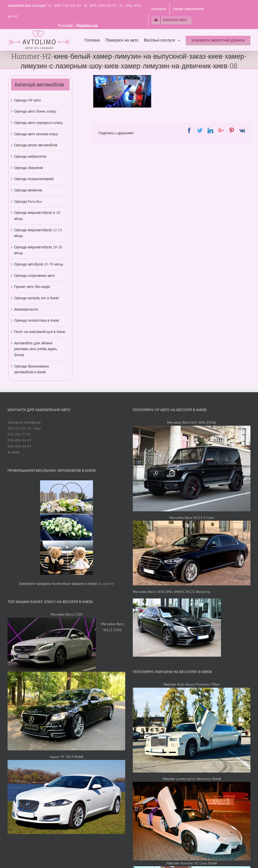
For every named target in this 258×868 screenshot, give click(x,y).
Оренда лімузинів (29, 168)
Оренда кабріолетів (30, 156)
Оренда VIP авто (27, 100)
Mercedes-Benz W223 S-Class (192, 518)
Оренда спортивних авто (34, 276)
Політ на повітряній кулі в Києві (40, 332)
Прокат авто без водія (32, 287)
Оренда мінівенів (28, 190)
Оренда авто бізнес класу (35, 111)
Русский (66, 25)
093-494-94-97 (103, 6)
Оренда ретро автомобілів (36, 145)
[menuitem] (159, 9)
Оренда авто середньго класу (38, 123)
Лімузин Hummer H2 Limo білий (192, 863)
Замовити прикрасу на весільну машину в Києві (58, 584)
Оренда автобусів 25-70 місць (39, 264)
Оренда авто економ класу (36, 134)
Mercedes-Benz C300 (66, 614)
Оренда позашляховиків (34, 179)
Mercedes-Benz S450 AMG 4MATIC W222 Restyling (171, 592)
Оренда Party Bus (28, 202)
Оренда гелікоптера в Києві (37, 320)
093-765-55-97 (68, 6)
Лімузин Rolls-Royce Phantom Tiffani (191, 684)
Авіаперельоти (26, 309)
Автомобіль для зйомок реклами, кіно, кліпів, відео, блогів (36, 349)
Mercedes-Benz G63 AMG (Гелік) (192, 422)
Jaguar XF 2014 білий (67, 757)
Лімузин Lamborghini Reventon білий (192, 779)
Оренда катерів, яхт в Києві (36, 298)
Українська (87, 25)
